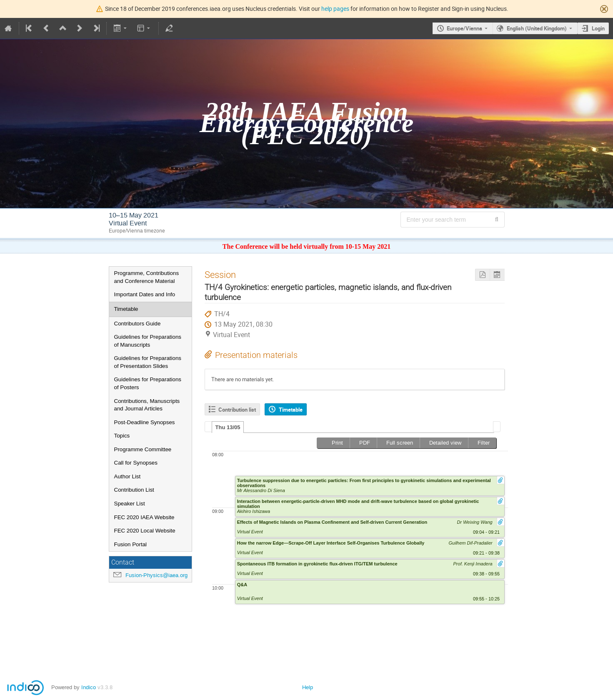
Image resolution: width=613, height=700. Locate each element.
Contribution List (134, 490)
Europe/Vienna (464, 28)
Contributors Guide (138, 324)
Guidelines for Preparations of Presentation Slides (148, 362)
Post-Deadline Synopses (145, 422)
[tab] (228, 427)
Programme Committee (143, 449)
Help (308, 687)
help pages (335, 9)
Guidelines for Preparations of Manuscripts (148, 341)
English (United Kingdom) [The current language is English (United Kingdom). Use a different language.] (537, 28)
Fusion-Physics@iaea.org (156, 575)
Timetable (126, 309)
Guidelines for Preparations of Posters (148, 383)
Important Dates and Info (145, 294)
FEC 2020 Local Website (145, 531)
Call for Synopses (136, 463)
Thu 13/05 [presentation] (228, 427)
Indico (89, 687)
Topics (122, 436)
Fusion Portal (131, 544)
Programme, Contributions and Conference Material (147, 277)
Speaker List (130, 504)
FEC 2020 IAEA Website (144, 517)
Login (598, 28)
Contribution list (237, 410)
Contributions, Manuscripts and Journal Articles (147, 405)
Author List (128, 476)
